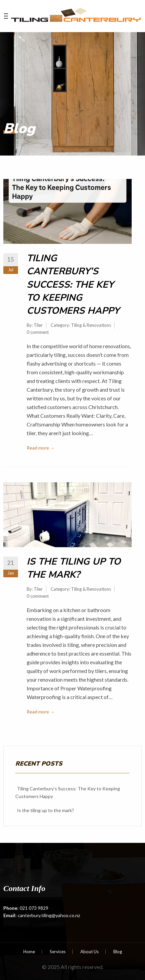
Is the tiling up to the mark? (74, 568)
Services (58, 952)
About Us (89, 952)
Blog (118, 952)
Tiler (38, 325)
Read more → (41, 448)
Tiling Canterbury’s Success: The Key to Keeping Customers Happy (73, 284)
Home (29, 952)
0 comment (38, 332)
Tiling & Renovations (91, 325)
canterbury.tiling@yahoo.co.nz (49, 915)
